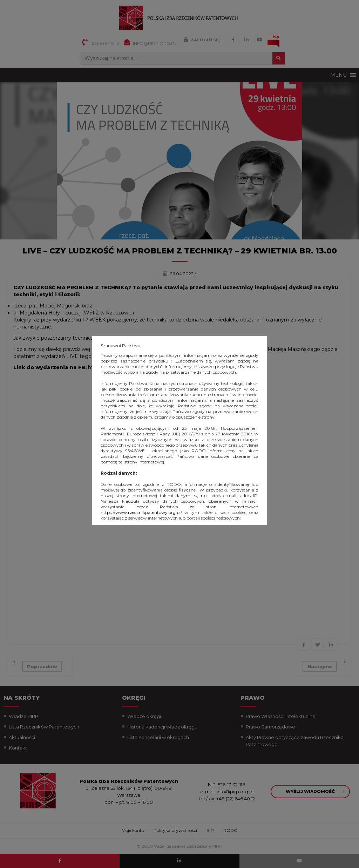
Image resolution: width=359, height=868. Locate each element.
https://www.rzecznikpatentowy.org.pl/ (141, 512)
